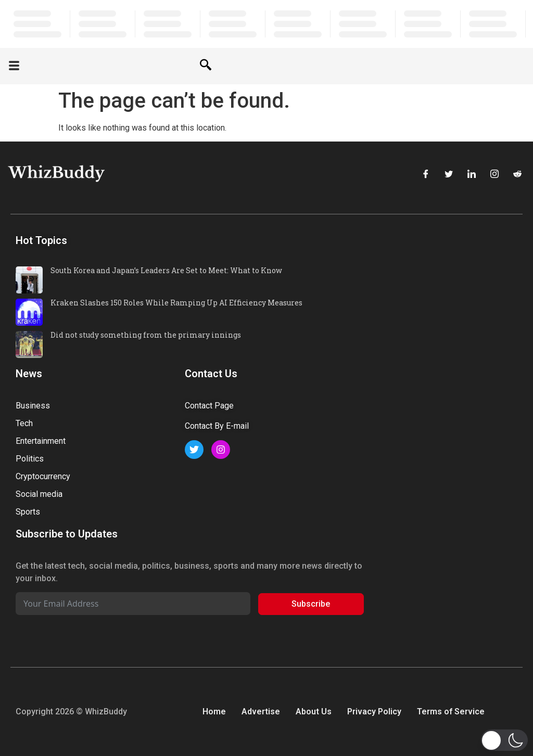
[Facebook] (426, 175)
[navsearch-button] (206, 66)
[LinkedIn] (472, 175)
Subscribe (311, 604)
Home (214, 712)
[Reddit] (517, 175)
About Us (314, 712)
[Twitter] (449, 175)
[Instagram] (494, 175)
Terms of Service (451, 712)
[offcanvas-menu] (14, 66)
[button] (504, 740)
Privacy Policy (374, 712)
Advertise (261, 712)
